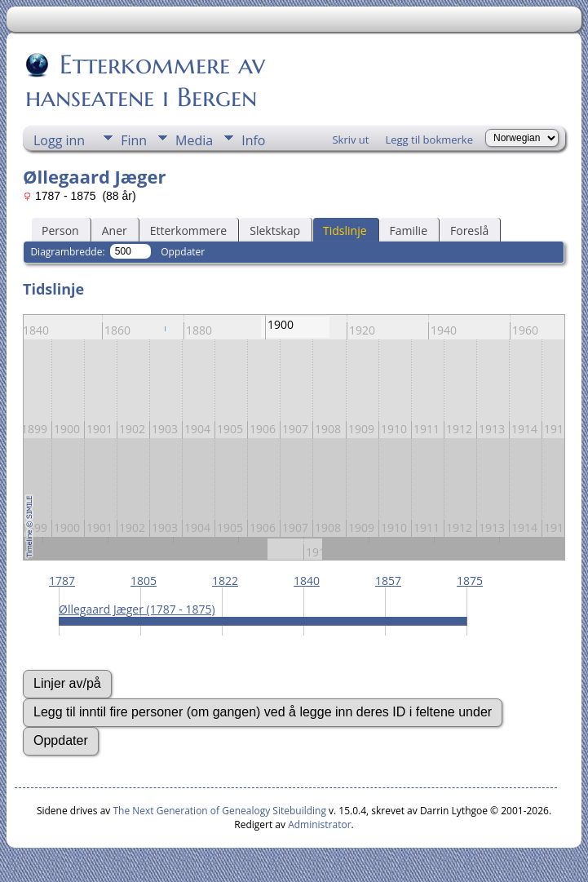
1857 (388, 581)
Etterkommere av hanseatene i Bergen (145, 81)
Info (253, 140)
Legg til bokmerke (429, 140)
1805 (144, 581)
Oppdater (183, 252)
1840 (307, 581)
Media (194, 140)
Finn (134, 140)
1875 (470, 581)
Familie (409, 230)
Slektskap (275, 230)
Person (60, 230)
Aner (115, 230)
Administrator (319, 824)
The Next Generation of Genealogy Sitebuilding (219, 811)
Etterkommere (189, 230)
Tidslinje (345, 230)
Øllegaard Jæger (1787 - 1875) (137, 609)
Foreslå (469, 230)
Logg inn (59, 140)
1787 (62, 581)
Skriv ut (350, 140)
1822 (225, 581)
